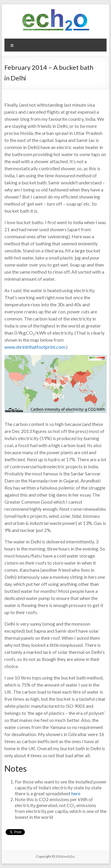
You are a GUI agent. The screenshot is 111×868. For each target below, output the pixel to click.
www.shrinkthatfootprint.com (35, 347)
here (76, 793)
